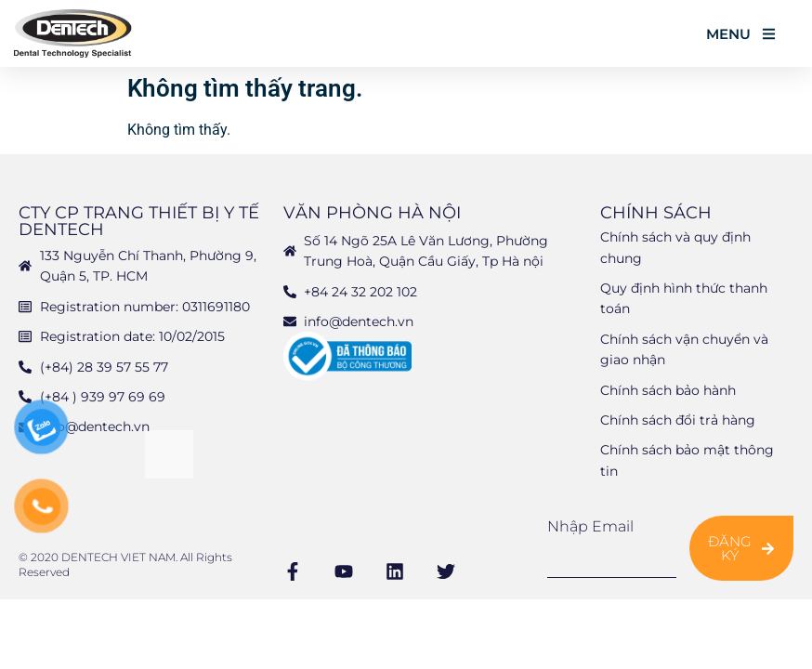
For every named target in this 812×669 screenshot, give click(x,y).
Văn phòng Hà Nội (372, 213)
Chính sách (656, 213)
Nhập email (590, 527)
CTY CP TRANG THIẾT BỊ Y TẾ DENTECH (139, 221)
